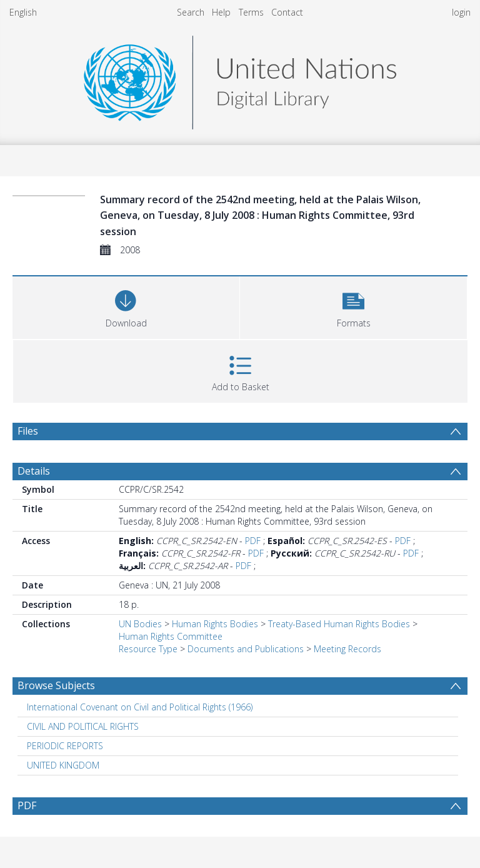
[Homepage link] (240, 79)
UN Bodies (140, 624)
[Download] (126, 306)
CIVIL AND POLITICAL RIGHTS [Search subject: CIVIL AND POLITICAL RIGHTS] (83, 726)
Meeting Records (347, 649)
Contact (287, 12)
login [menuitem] (461, 12)
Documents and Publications (246, 649)
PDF (253, 541)
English (23, 12)
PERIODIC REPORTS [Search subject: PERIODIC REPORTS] (65, 746)
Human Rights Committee (171, 636)
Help (221, 12)
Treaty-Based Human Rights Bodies (339, 624)
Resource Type (148, 649)
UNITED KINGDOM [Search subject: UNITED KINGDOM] (63, 765)
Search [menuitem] (191, 12)
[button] (353, 306)
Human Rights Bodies (215, 624)
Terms (251, 12)
